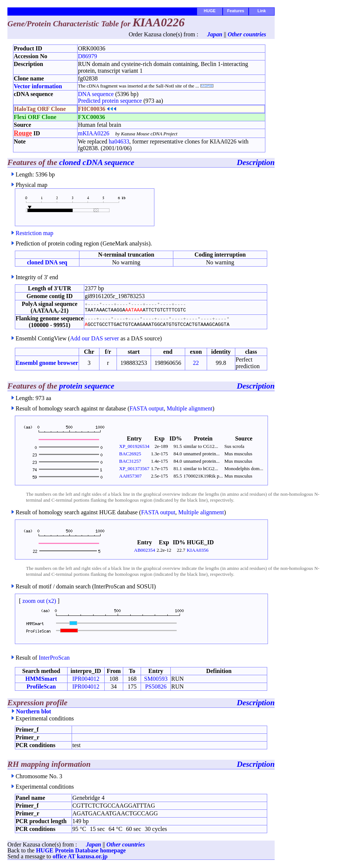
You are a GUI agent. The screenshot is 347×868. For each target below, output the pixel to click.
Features (236, 11)
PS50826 (156, 687)
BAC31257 (130, 461)
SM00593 (156, 679)
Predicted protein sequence (110, 101)
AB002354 (145, 550)
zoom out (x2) (39, 601)
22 (196, 363)
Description (256, 162)
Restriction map (35, 233)
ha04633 (119, 141)
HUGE (210, 11)
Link (262, 11)
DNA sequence (96, 94)
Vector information (38, 86)
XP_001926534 (134, 446)
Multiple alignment (189, 408)
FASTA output (147, 408)
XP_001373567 (134, 468)
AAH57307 (130, 476)
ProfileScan (41, 687)
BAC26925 (130, 454)
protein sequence (87, 386)
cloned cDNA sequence (97, 162)
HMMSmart (41, 679)
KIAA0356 (198, 550)
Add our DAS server (95, 338)
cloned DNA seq (47, 262)
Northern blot (34, 711)
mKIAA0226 (94, 133)
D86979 (88, 56)
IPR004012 (86, 679)
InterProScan (54, 658)
